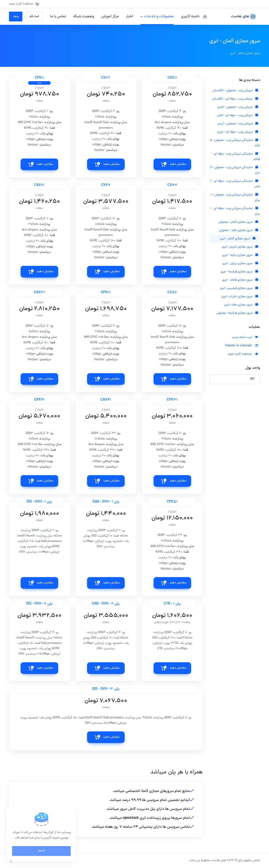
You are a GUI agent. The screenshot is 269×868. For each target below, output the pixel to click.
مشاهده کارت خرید (243, 354)
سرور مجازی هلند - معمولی (239, 230)
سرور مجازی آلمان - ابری (238, 239)
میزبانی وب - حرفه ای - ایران (238, 132)
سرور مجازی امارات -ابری (240, 297)
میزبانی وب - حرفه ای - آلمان (237, 115)
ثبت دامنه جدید (245, 338)
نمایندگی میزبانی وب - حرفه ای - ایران (235, 211)
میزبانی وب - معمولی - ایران (238, 124)
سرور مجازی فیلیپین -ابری (239, 288)
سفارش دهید (178, 164)
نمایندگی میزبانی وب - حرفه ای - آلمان (235, 184)
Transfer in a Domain (241, 346)
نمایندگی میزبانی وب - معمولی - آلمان (235, 170)
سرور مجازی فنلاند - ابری (240, 280)
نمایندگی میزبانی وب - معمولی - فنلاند (235, 143)
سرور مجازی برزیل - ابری (240, 264)
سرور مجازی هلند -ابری (241, 305)
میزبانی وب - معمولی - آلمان (238, 107)
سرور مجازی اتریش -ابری (240, 247)
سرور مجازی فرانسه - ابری (239, 272)
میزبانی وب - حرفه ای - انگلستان (235, 99)
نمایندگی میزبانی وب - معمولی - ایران (235, 198)
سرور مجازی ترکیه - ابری (240, 255)
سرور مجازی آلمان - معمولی (238, 222)
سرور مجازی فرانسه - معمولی (237, 313)
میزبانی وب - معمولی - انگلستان (235, 91)
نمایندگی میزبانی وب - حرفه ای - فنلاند (236, 157)
